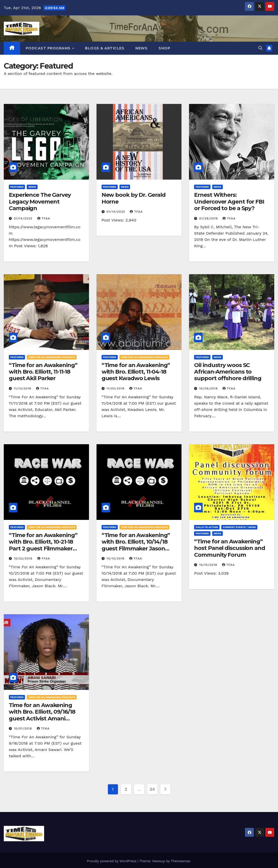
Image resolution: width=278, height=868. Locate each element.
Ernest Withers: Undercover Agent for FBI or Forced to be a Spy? (229, 202)
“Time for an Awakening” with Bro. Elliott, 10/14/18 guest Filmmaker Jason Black (136, 545)
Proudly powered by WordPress (112, 861)
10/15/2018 (116, 558)
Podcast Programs (49, 48)
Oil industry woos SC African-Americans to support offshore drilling (228, 372)
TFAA (44, 218)
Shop (164, 48)
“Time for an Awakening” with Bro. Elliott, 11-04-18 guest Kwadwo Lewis (136, 372)
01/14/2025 (24, 218)
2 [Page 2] (126, 789)
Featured (17, 187)
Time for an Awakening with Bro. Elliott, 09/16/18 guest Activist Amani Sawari (42, 715)
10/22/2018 (24, 558)
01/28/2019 (209, 218)
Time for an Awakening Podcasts (52, 357)
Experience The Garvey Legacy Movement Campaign (40, 202)
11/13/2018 (23, 388)
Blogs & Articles (105, 48)
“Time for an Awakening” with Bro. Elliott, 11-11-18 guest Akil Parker (43, 372)
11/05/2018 (116, 388)
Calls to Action (207, 527)
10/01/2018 (24, 729)
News (141, 48)
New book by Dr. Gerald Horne (134, 198)
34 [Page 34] (152, 789)
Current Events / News (239, 527)
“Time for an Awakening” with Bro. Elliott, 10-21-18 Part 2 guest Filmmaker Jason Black (43, 545)
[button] (260, 48)
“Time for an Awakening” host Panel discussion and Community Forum (230, 548)
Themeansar (181, 861)
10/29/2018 (209, 388)
